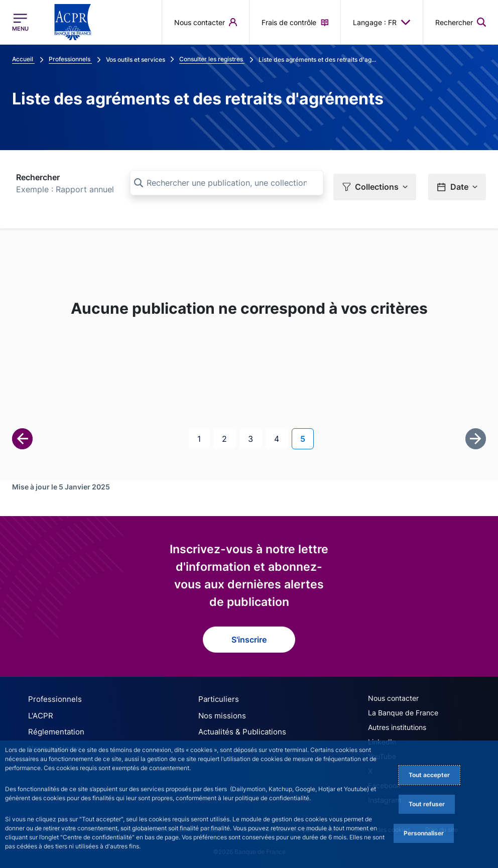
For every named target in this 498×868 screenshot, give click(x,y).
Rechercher (38, 177)
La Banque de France (403, 709)
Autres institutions (397, 724)
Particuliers (216, 696)
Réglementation (54, 727)
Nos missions (220, 711)
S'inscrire (249, 636)
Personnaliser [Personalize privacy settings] (424, 833)
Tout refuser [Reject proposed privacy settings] (427, 804)
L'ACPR (40, 711)
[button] (461, 22)
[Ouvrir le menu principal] (20, 22)
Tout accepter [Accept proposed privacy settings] (429, 775)
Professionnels (52, 696)
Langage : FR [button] (382, 22)
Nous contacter (393, 695)
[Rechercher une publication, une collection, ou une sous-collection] (227, 183)
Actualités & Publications (238, 727)
